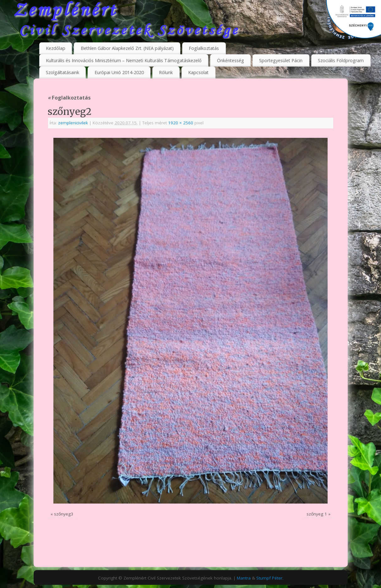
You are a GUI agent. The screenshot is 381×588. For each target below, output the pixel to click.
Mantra (244, 578)
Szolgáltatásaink (63, 72)
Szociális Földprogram (341, 60)
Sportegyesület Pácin (281, 60)
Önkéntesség (231, 60)
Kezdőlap (56, 48)
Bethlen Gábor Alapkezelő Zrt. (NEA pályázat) (127, 48)
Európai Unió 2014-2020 (119, 72)
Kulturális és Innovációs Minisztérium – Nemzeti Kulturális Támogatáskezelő (124, 60)
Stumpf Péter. (270, 578)
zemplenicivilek (73, 123)
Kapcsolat (198, 72)
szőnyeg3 (64, 514)
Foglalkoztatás (204, 48)
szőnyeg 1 (317, 514)
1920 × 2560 (181, 123)
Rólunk (166, 72)
